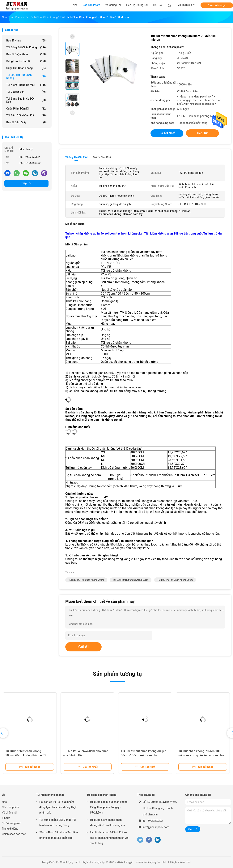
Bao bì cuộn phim (26, 54)
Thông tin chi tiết (76, 157)
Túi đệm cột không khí (26, 115)
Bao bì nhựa (26, 41)
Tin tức (6, 818)
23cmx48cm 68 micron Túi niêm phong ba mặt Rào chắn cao (59, 835)
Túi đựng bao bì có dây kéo (26, 100)
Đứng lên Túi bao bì (26, 61)
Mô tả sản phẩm (103, 157)
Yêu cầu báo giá (217, 5)
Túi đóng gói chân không (26, 47)
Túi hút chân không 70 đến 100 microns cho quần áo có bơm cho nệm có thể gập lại (201, 755)
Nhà (4, 802)
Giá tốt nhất (167, 133)
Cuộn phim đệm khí (26, 109)
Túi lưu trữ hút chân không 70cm (86, 580)
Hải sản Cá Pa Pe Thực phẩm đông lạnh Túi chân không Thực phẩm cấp (58, 807)
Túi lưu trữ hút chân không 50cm (131, 580)
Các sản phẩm (10, 807)
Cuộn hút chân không (26, 68)
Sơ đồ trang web (12, 823)
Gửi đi (83, 647)
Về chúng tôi (9, 813)
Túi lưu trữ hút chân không (26, 76)
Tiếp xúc (26, 183)
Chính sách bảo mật (14, 834)
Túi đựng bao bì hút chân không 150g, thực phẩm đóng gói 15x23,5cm (109, 807)
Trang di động (10, 829)
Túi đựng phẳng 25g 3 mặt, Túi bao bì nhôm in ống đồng (57, 823)
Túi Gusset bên (26, 92)
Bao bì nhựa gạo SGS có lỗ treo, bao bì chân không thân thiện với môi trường (109, 838)
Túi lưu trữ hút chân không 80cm (175, 580)
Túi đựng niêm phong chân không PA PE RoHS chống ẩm (107, 823)
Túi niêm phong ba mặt (26, 85)
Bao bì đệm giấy (26, 122)
